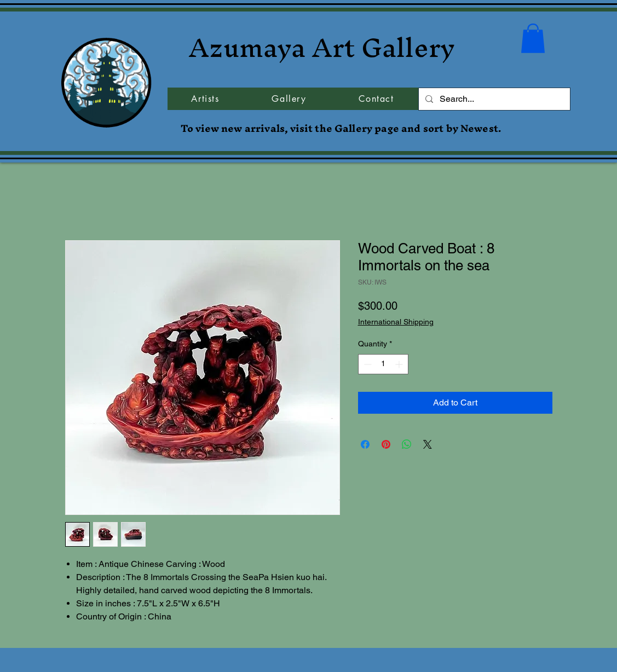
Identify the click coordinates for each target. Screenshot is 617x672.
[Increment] (400, 364)
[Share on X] (428, 444)
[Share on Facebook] (365, 444)
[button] (533, 38)
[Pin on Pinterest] (386, 444)
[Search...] (493, 99)
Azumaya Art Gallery (322, 47)
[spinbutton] (383, 364)
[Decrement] (367, 364)
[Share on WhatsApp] (407, 444)
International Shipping (396, 322)
